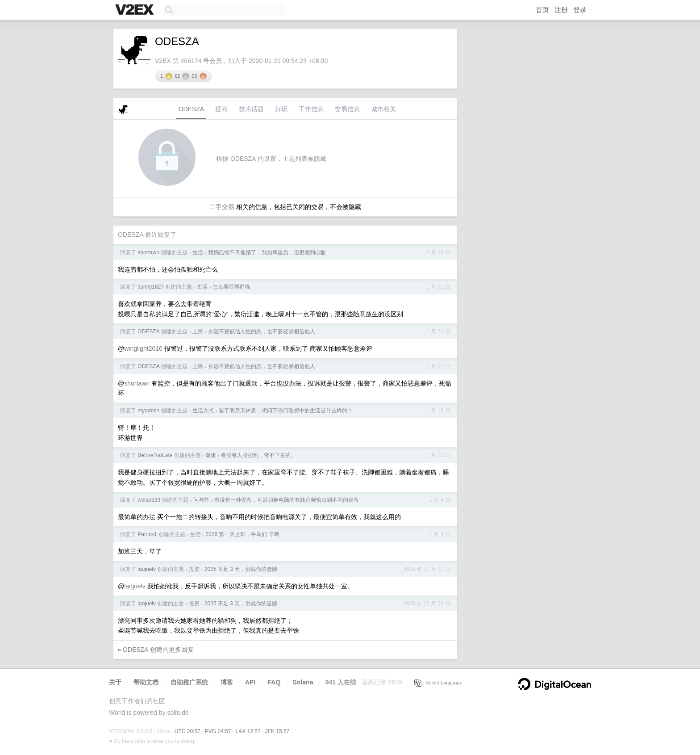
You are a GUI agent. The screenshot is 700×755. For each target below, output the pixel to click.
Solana (303, 682)
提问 (221, 109)
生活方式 (203, 411)
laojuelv (147, 569)
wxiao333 (149, 500)
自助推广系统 (189, 682)
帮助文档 (146, 682)
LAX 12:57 (248, 731)
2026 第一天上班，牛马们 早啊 (242, 534)
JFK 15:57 (277, 731)
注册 (561, 10)
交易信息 (347, 109)
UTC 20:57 (187, 731)
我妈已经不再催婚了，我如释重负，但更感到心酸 (267, 252)
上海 (198, 331)
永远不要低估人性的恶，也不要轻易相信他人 (262, 331)
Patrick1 (147, 534)
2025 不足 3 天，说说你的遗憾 (241, 569)
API (250, 682)
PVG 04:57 (218, 731)
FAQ (274, 682)
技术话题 (251, 109)
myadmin (148, 411)
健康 (211, 455)
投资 (194, 569)
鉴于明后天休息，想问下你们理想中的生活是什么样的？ (286, 411)
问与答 (201, 500)
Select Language (438, 683)
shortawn (148, 252)
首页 (542, 10)
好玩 (281, 109)
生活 (198, 252)
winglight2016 (143, 348)
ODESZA (192, 109)
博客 (227, 682)
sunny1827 (151, 287)
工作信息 (311, 109)
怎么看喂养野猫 (231, 287)
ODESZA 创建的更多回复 (158, 650)
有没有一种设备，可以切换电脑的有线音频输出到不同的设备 (287, 500)
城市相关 (383, 109)
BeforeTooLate (155, 455)
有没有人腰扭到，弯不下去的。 (258, 455)
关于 (115, 682)
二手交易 (222, 207)
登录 (580, 10)
